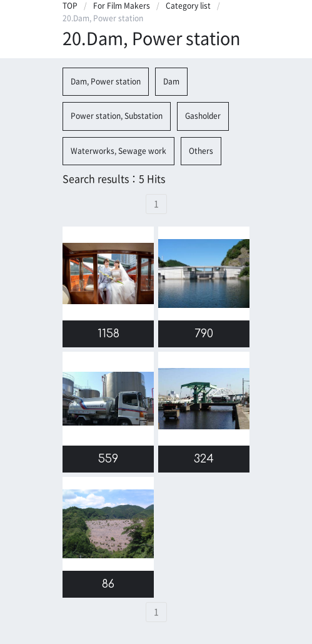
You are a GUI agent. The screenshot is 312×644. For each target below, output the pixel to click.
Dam (171, 81)
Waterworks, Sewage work (118, 151)
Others (201, 151)
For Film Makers (122, 6)
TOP (70, 6)
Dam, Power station (106, 81)
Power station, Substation (117, 116)
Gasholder (203, 116)
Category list (188, 6)
